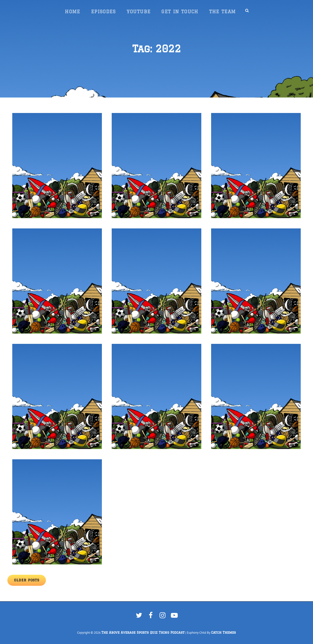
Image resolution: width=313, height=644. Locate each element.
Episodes (103, 12)
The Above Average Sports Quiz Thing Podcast (143, 633)
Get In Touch (180, 12)
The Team (223, 12)
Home (72, 12)
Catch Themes (224, 633)
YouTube (139, 12)
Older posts (27, 580)
